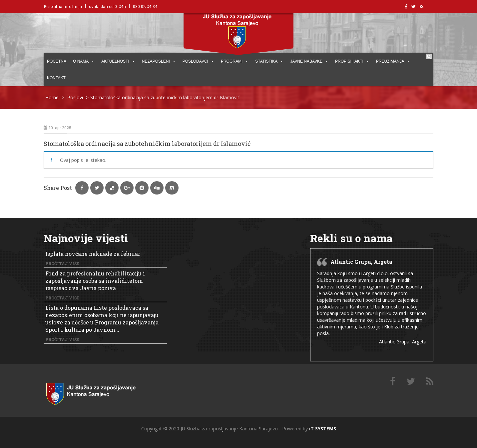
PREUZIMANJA (393, 61)
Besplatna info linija (63, 6)
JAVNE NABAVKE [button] (309, 61)
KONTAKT (56, 78)
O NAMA (84, 61)
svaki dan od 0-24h (107, 6)
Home (52, 97)
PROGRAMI (235, 61)
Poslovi (75, 97)
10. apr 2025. (58, 128)
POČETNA (57, 61)
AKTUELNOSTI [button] (118, 61)
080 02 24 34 (145, 6)
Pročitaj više (62, 263)
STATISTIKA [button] (269, 61)
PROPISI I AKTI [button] (352, 61)
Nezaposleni (159, 61)
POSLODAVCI (198, 61)
